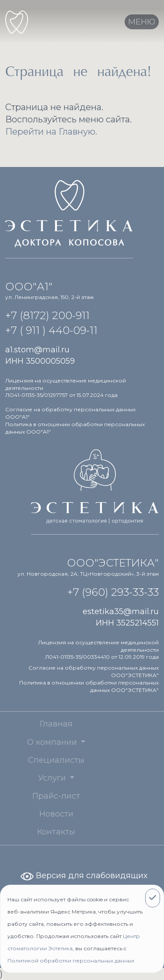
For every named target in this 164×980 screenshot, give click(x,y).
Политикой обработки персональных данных (71, 961)
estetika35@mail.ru (121, 612)
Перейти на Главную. (51, 132)
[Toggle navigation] (142, 22)
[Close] (153, 898)
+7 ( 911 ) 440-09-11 (51, 330)
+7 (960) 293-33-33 (113, 592)
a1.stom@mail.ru (37, 350)
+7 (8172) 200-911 (47, 315)
